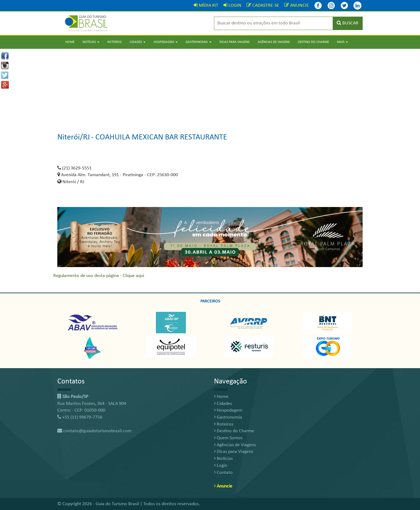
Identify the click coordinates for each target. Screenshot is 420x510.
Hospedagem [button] (166, 42)
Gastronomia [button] (198, 42)
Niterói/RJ (74, 137)
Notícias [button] (91, 42)
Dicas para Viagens (235, 42)
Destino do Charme (313, 42)
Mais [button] (342, 42)
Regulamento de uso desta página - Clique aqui (99, 276)
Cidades (223, 404)
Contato (223, 473)
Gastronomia (228, 417)
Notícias (223, 459)
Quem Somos (228, 438)
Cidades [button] (138, 42)
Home (70, 42)
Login (221, 466)
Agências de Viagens (274, 42)
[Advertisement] (210, 86)
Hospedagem (228, 410)
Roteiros (115, 42)
